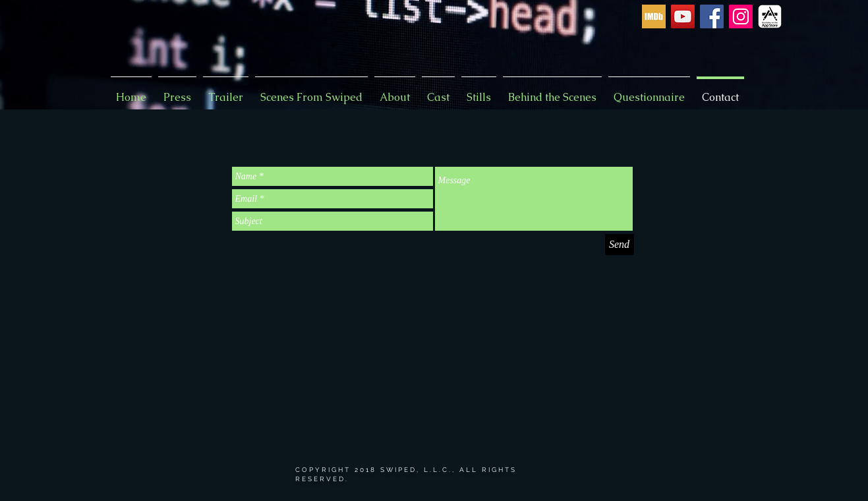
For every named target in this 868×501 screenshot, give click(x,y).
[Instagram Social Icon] (741, 16)
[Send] (620, 245)
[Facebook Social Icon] (712, 16)
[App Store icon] (770, 16)
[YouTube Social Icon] (683, 16)
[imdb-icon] (654, 16)
